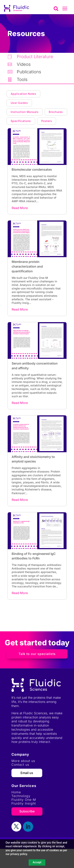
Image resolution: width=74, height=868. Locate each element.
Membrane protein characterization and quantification (27, 266)
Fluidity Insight (24, 803)
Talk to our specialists (37, 654)
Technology (21, 796)
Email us (27, 773)
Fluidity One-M (24, 800)
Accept (37, 862)
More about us (23, 761)
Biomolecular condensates (32, 169)
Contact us (20, 765)
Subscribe (27, 811)
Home (16, 792)
